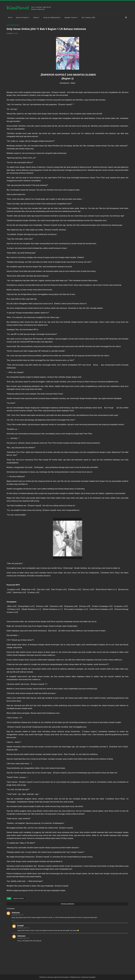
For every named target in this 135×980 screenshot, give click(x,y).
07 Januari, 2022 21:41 (18, 915)
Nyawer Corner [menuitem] (71, 17)
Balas (13, 920)
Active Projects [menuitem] (22, 17)
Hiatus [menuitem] (36, 17)
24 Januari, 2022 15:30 (23, 938)
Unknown (16, 913)
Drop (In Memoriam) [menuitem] (52, 17)
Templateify (92, 977)
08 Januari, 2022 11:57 (23, 928)
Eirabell (20, 926)
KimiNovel (18, 8)
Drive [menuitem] (10, 17)
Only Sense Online (13, 25)
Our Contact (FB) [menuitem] (88, 17)
